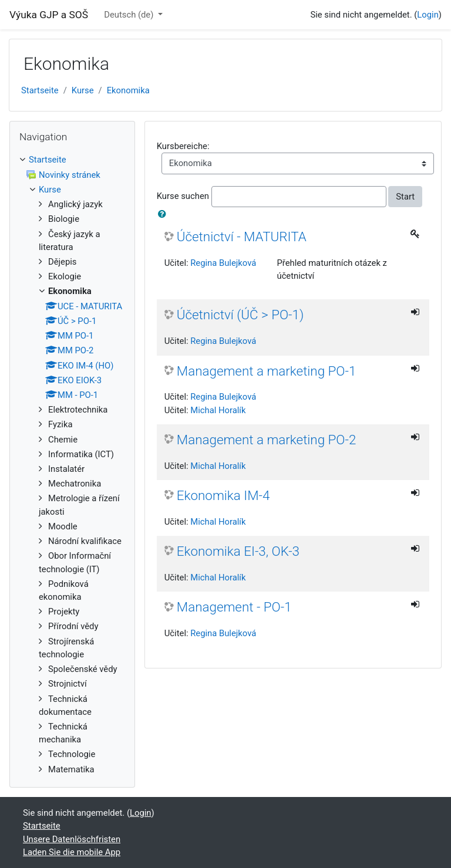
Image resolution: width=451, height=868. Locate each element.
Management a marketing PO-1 (267, 371)
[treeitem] (72, 160)
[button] (164, 214)
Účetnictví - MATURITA (242, 237)
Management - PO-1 (234, 607)
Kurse (83, 90)
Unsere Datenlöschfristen (72, 839)
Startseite (40, 90)
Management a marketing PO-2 (267, 440)
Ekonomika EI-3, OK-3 (238, 551)
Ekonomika (128, 90)
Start (405, 197)
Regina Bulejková (223, 263)
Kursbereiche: (183, 146)
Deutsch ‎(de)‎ (130, 15)
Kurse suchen (183, 196)
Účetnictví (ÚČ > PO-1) (240, 315)
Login (428, 15)
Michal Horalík (218, 410)
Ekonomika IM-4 (223, 495)
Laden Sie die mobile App (72, 852)
